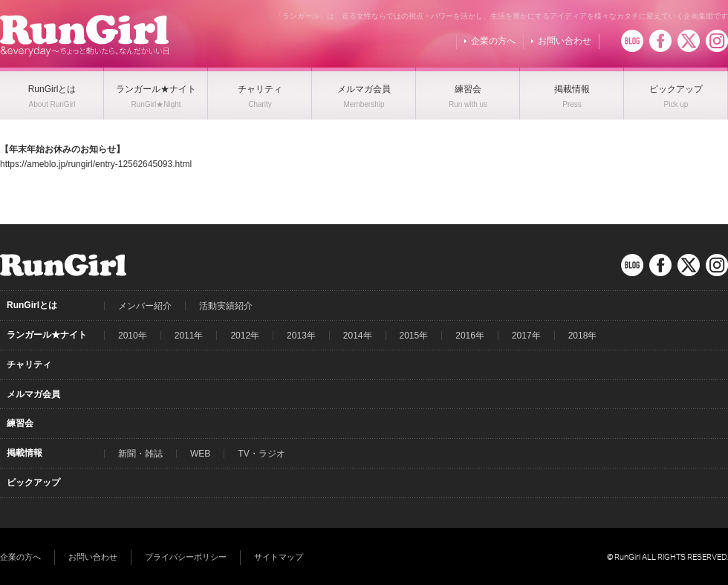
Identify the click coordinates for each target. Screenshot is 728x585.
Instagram (717, 41)
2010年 (133, 336)
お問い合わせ (565, 41)
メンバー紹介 (145, 306)
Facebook (660, 41)
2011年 (189, 336)
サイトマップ (279, 557)
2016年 (470, 336)
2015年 (414, 336)
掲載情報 (25, 453)
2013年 (301, 336)
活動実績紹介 (226, 306)
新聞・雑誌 (140, 454)
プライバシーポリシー (186, 557)
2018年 (583, 336)
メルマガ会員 (33, 394)
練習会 (20, 423)
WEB (200, 454)
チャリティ (29, 365)
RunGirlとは (32, 305)
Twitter (689, 41)
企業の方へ (493, 41)
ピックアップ (33, 483)
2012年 (245, 336)
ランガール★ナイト (47, 335)
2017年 (526, 336)
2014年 (358, 336)
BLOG (632, 41)
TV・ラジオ (261, 454)
